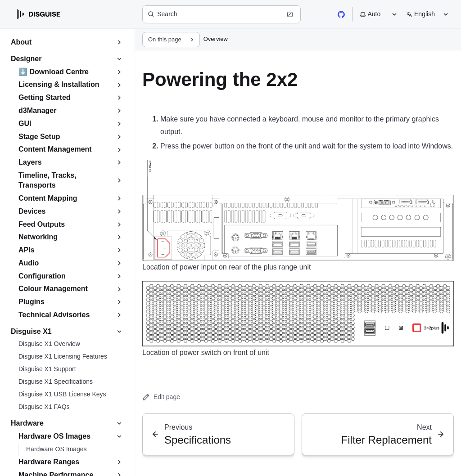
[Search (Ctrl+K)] (221, 14)
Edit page (161, 397)
